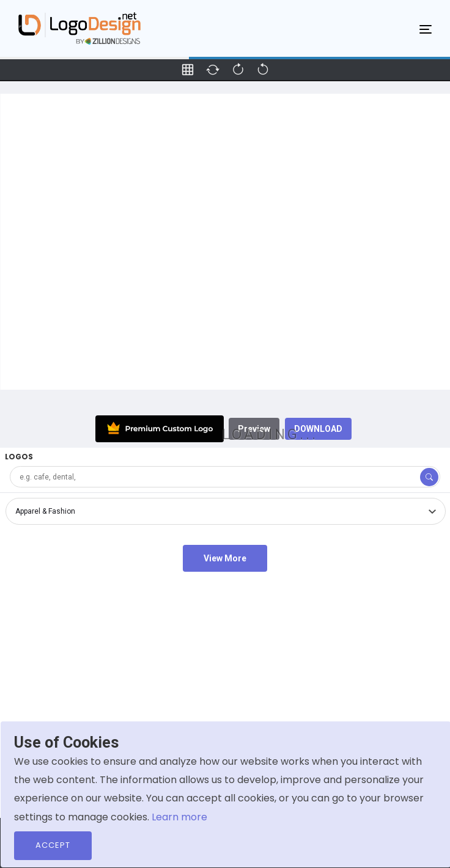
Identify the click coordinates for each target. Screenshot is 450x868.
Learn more (179, 817)
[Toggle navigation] (426, 29)
